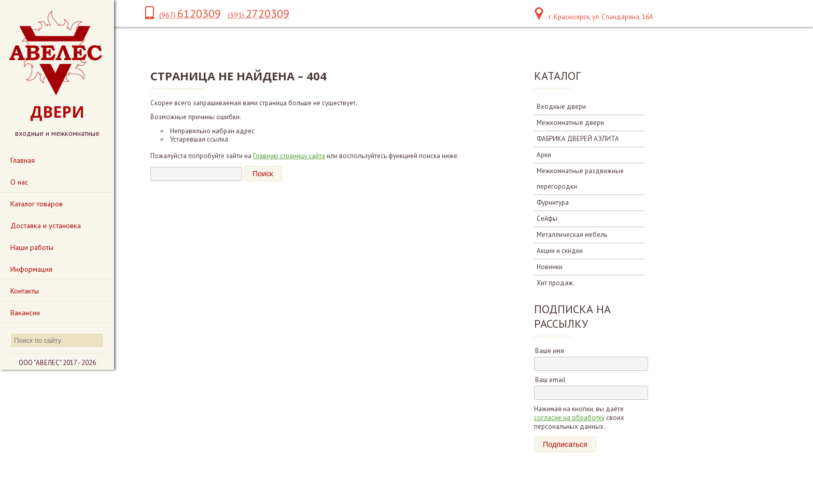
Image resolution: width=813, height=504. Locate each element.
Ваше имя (550, 351)
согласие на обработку (569, 418)
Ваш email (550, 380)
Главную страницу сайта (289, 156)
